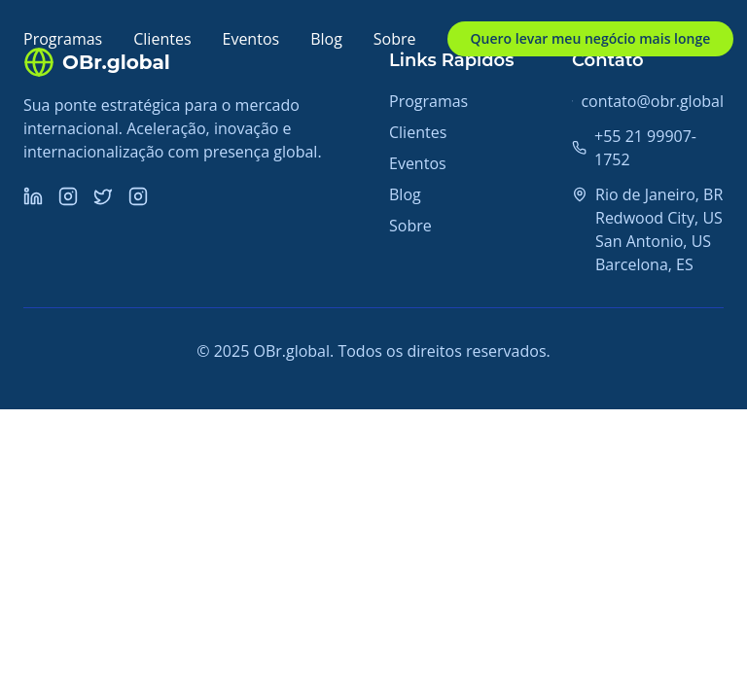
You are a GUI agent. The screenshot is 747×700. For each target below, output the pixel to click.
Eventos (251, 39)
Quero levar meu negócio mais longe (591, 38)
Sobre (395, 39)
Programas (63, 39)
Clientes (162, 39)
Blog (326, 39)
